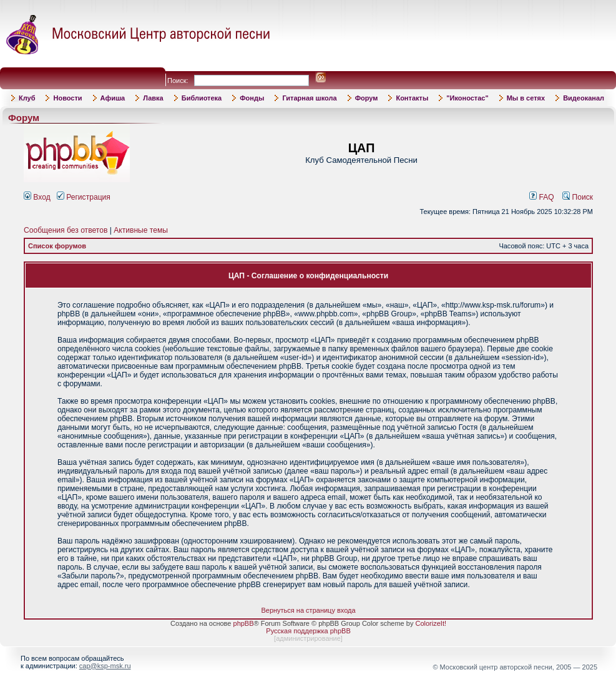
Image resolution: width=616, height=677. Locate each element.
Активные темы (141, 230)
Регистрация (84, 197)
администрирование (308, 638)
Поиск (578, 197)
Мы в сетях (526, 98)
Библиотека (202, 98)
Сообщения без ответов (66, 230)
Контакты (412, 98)
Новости (67, 98)
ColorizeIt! (431, 623)
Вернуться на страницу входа (308, 610)
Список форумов (57, 246)
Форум (367, 98)
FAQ (542, 197)
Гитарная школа (309, 98)
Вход (37, 197)
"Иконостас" (467, 98)
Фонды (252, 98)
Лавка (153, 98)
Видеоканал (584, 98)
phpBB (244, 623)
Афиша (113, 98)
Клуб (27, 98)
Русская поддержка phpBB (308, 631)
